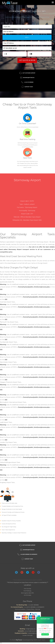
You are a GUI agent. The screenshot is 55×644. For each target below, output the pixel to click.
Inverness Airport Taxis (8, 302)
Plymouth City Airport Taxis (9, 322)
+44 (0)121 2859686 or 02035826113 (29, 554)
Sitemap (38, 609)
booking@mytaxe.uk (29, 78)
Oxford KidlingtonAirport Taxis (10, 462)
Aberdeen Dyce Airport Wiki (32, 220)
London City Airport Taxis (8, 442)
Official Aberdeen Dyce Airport (30, 217)
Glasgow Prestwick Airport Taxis (11, 382)
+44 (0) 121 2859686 (29, 82)
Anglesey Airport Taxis (7, 482)
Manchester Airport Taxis (8, 362)
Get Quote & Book (27, 60)
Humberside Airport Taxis (9, 342)
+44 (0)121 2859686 (33, 605)
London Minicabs (28, 635)
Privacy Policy (30, 609)
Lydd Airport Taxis (6, 422)
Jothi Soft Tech (39, 640)
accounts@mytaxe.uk (31, 631)
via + (27, 37)
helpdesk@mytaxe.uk (34, 633)
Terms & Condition (20, 609)
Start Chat (45, 634)
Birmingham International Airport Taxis (13, 402)
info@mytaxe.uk (31, 629)
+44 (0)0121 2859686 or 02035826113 (34, 607)
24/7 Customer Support (29, 73)
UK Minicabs (27, 595)
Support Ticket (29, 87)
